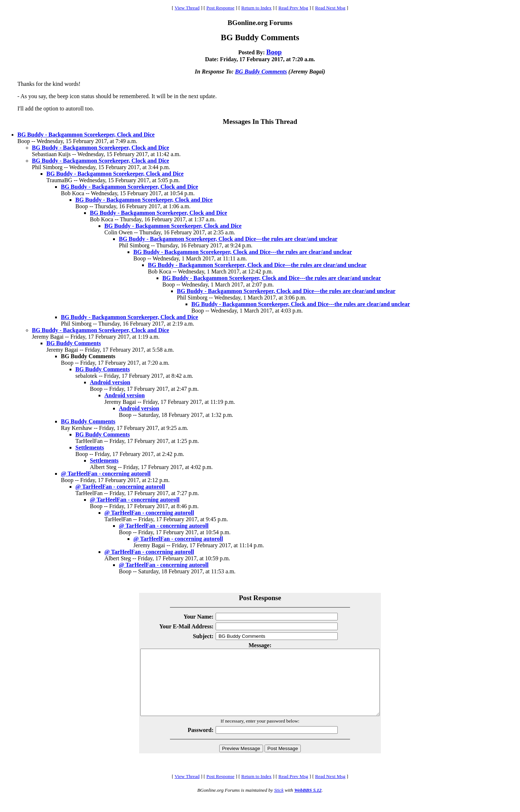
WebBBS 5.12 (308, 803)
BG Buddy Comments (261, 72)
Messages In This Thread (260, 122)
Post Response (220, 8)
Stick (279, 803)
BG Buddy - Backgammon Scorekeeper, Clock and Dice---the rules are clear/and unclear (228, 239)
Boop (274, 52)
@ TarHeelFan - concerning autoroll (106, 474)
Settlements (90, 447)
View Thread (187, 8)
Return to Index (257, 8)
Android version (110, 382)
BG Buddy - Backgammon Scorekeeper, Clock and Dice (86, 135)
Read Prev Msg (293, 8)
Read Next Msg (330, 8)
